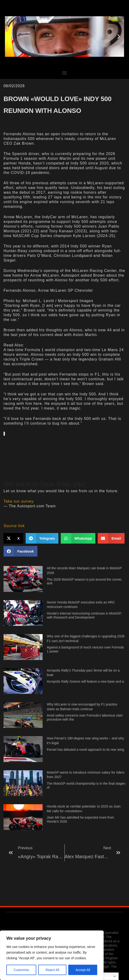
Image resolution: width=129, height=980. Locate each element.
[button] (10, 37)
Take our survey (19, 501)
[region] (52, 955)
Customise (21, 970)
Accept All (83, 970)
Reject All (52, 970)
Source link (14, 526)
